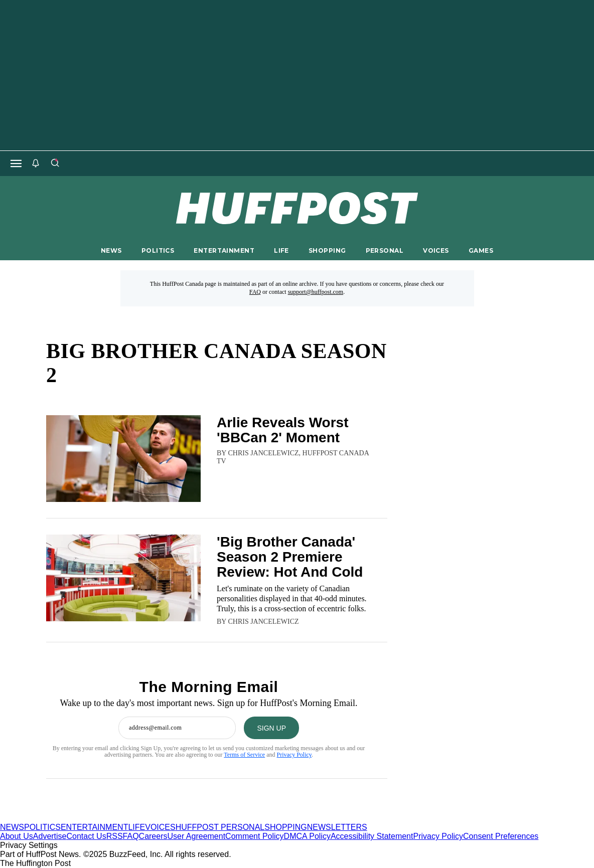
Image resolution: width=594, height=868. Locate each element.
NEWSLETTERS (337, 827)
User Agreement (196, 836)
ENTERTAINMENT (224, 250)
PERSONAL (385, 250)
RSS (115, 836)
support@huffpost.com (316, 292)
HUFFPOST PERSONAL (220, 827)
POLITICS (158, 250)
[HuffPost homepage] (129, 818)
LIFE (281, 250)
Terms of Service (244, 755)
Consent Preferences (501, 836)
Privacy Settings (29, 845)
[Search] (55, 163)
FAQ (255, 292)
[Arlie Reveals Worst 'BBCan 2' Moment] (123, 459)
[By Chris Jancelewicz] (263, 622)
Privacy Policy (294, 755)
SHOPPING (327, 250)
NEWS (111, 250)
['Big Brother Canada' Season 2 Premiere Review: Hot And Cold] (123, 580)
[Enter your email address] (177, 728)
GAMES (481, 250)
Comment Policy (254, 836)
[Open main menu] (16, 163)
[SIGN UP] (271, 728)
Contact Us (87, 836)
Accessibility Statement (372, 836)
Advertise (50, 836)
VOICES (436, 250)
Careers (153, 836)
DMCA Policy (307, 836)
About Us (17, 836)
